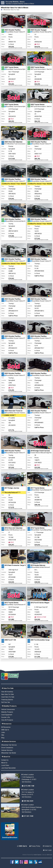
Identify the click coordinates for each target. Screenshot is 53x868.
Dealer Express (38, 855)
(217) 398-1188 (28, 786)
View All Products (7, 720)
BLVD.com (49, 855)
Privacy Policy (35, 846)
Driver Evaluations (7, 748)
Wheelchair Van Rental (9, 753)
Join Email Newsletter (9, 768)
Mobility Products (7, 712)
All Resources (6, 727)
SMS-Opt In (22, 846)
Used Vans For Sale (8, 697)
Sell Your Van (6, 702)
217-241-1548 (28, 816)
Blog (3, 738)
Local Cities (5, 765)
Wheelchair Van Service (9, 745)
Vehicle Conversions (8, 709)
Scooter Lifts (6, 717)
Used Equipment (7, 715)
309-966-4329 (28, 801)
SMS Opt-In (5, 730)
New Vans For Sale (8, 694)
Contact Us (5, 760)
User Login (47, 850)
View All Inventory (7, 692)
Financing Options (7, 700)
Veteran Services (7, 750)
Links (3, 732)
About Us (4, 763)
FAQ (3, 735)
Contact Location (28, 775)
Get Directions (27, 782)
